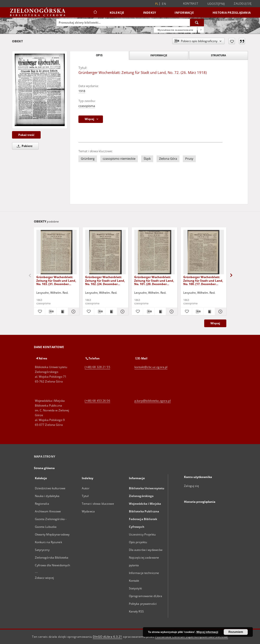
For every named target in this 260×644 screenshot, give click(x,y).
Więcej (215, 323)
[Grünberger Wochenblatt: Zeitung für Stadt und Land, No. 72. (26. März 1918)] (40, 90)
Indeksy (150, 13)
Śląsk (147, 159)
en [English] (164, 4)
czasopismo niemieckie (119, 159)
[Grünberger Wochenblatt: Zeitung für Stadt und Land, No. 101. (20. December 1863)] (155, 252)
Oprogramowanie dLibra (146, 596)
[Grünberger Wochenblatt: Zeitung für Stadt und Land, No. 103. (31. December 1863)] (57, 252)
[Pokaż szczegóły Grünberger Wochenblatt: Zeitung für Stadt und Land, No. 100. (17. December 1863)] (220, 312)
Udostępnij (216, 4)
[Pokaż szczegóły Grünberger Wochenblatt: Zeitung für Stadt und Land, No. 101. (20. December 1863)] (171, 312)
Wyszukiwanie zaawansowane (175, 30)
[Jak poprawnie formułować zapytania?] (201, 30)
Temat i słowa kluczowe (98, 504)
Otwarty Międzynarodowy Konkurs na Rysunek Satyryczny (52, 542)
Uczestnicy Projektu (142, 534)
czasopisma (87, 106)
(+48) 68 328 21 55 (97, 367)
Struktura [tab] (219, 55)
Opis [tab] (99, 55)
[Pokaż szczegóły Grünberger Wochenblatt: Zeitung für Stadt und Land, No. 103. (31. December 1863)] (73, 312)
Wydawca (88, 511)
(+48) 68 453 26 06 (97, 401)
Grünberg (88, 159)
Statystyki (135, 588)
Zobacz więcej (44, 578)
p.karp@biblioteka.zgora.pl (153, 401)
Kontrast (191, 3)
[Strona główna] (95, 13)
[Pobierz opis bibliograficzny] (51, 312)
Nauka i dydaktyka (47, 496)
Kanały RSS (136, 611)
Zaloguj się (243, 3)
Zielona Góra (168, 159)
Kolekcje (117, 13)
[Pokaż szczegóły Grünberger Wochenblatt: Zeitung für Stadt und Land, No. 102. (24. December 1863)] (122, 312)
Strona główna (44, 468)
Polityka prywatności (143, 604)
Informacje (184, 13)
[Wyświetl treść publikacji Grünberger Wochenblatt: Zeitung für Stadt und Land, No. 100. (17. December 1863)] (209, 312)
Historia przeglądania (232, 13)
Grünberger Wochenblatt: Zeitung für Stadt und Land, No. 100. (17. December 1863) (203, 280)
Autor (86, 488)
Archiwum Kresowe (48, 511)
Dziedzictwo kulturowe (50, 488)
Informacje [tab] (159, 55)
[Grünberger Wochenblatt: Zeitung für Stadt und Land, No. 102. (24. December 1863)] (105, 252)
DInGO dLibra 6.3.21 (108, 637)
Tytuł (85, 496)
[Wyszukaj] (197, 22)
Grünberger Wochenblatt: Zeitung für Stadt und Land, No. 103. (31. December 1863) (56, 280)
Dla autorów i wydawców (146, 550)
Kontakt (134, 581)
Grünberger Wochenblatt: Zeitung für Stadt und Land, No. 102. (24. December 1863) (105, 280)
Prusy (189, 159)
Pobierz (24, 146)
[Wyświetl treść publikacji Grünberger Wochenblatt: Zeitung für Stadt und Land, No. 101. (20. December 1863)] (160, 312)
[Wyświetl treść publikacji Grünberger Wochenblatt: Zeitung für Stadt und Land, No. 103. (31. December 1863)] (62, 312)
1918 (82, 91)
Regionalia (42, 504)
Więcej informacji (207, 632)
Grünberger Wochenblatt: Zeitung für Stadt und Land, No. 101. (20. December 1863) (154, 280)
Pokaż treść (26, 135)
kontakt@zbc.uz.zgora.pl (151, 367)
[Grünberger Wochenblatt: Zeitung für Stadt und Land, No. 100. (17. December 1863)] (204, 252)
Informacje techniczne (144, 573)
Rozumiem (236, 632)
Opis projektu (138, 542)
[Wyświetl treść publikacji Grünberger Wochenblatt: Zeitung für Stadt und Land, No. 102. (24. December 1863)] (111, 312)
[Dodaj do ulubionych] (232, 41)
